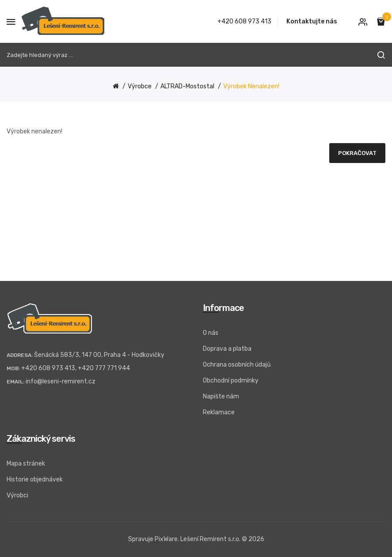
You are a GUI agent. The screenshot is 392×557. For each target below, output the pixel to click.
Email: (15, 382)
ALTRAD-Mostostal (187, 86)
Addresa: (20, 355)
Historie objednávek (35, 479)
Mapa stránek (26, 464)
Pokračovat (357, 153)
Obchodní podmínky (231, 381)
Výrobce (140, 86)
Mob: (13, 368)
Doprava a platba (227, 349)
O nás (211, 333)
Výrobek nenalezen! (251, 86)
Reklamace (219, 412)
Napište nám (221, 396)
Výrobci (17, 495)
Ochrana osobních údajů (237, 365)
